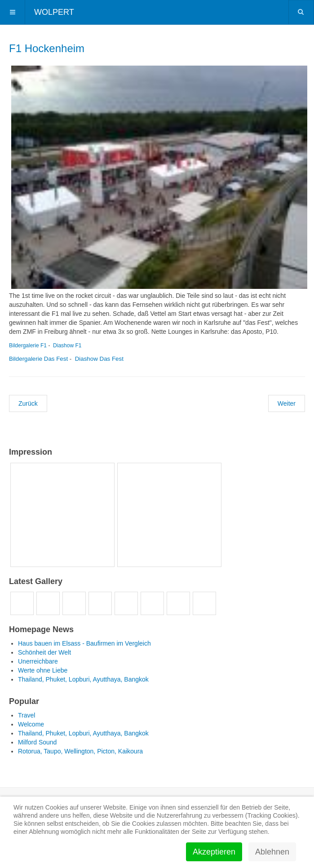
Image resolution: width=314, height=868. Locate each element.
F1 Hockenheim (47, 48)
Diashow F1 (67, 345)
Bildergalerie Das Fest (38, 359)
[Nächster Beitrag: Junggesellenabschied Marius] (287, 403)
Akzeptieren (214, 852)
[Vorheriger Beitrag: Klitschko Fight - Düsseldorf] (28, 403)
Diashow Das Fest (99, 359)
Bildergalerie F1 (28, 345)
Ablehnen (272, 852)
